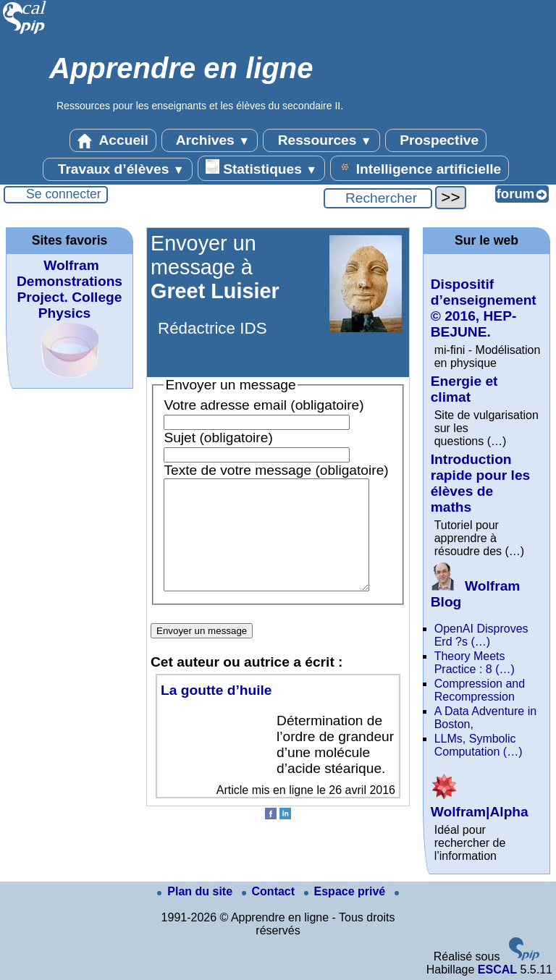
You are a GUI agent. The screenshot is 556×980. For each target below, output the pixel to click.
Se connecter (64, 194)
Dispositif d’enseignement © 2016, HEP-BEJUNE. (484, 308)
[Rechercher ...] (378, 198)
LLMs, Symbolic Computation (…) (479, 745)
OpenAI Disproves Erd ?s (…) (481, 635)
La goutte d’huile (216, 712)
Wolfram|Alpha (480, 804)
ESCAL (497, 970)
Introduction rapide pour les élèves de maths (481, 483)
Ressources (321, 140)
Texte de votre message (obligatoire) (276, 470)
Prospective (436, 140)
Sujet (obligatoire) (218, 438)
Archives (210, 140)
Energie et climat (464, 389)
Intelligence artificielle (420, 168)
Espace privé (346, 891)
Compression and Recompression (480, 690)
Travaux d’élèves (117, 169)
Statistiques (261, 168)
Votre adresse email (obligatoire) (264, 405)
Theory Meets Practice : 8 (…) (475, 663)
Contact (270, 891)
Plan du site (196, 891)
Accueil (113, 140)
